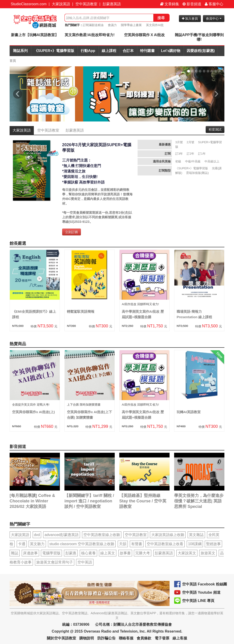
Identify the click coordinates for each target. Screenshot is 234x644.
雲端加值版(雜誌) (197, 173)
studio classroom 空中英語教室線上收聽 (82, 544)
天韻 (123, 544)
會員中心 (214, 19)
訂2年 (190, 154)
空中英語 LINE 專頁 (198, 601)
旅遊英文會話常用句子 (55, 562)
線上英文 (108, 553)
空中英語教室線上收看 (165, 544)
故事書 (125, 553)
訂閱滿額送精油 (93, 25)
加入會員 (190, 19)
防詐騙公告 (106, 638)
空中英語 (85, 562)
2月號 (190, 142)
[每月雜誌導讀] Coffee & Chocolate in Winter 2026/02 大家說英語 (32, 501)
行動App (88, 51)
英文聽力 (37, 544)
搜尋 (161, 18)
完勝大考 (143, 553)
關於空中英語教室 (61, 638)
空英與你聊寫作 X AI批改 (145, 35)
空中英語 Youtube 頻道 (201, 592)
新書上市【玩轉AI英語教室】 (35, 35)
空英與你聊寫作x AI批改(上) (33, 412)
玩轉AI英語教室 (189, 412)
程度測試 (215, 129)
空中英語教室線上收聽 (102, 535)
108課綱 (195, 544)
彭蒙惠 (71, 553)
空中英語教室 (86, 4)
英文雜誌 (196, 535)
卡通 (22, 544)
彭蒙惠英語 (112, 4)
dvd (37, 535)
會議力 (112, 25)
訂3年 (179, 154)
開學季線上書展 (131, 25)
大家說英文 (187, 553)
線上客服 (180, 638)
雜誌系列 (20, 51)
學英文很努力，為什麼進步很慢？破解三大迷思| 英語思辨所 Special (199, 501)
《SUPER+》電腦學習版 (54, 51)
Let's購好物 (171, 51)
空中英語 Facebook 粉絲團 (205, 584)
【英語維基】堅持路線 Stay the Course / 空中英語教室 (143, 501)
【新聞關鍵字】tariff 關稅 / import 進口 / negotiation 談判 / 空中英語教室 (89, 501)
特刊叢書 (147, 51)
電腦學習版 (51, 553)
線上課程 (109, 51)
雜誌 (15, 553)
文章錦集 (170, 4)
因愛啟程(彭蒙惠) (201, 51)
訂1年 (202, 154)
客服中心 (214, 4)
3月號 (179, 142)
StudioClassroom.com (29, 4)
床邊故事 (30, 553)
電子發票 (162, 638)
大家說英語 (61, 4)
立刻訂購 (72, 232)
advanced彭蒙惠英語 (62, 535)
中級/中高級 (193, 161)
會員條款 (144, 638)
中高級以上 (212, 161)
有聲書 (137, 544)
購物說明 (87, 638)
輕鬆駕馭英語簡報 (81, 311)
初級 (178, 161)
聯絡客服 (126, 638)
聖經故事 (213, 544)
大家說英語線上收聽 (168, 535)
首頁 (13, 61)
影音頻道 (192, 4)
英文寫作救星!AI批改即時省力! (90, 35)
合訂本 (128, 51)
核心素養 (88, 553)
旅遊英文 (208, 553)
